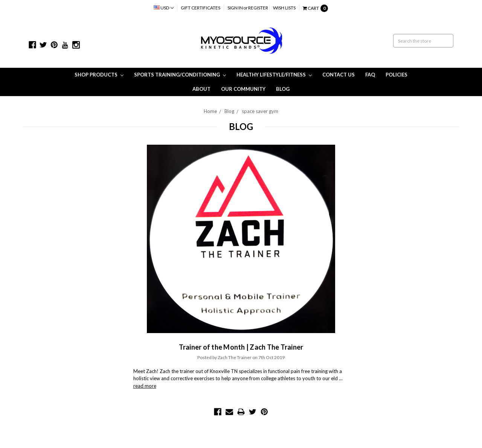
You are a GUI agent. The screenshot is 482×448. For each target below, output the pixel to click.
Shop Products (99, 75)
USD (164, 8)
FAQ (370, 75)
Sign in (235, 8)
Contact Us (339, 75)
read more (145, 386)
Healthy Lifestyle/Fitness (274, 75)
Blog (283, 89)
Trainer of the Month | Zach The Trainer (241, 347)
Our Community (243, 89)
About (201, 89)
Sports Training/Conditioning (180, 75)
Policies (397, 75)
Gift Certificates (201, 8)
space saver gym (260, 111)
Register (258, 8)
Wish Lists (284, 8)
